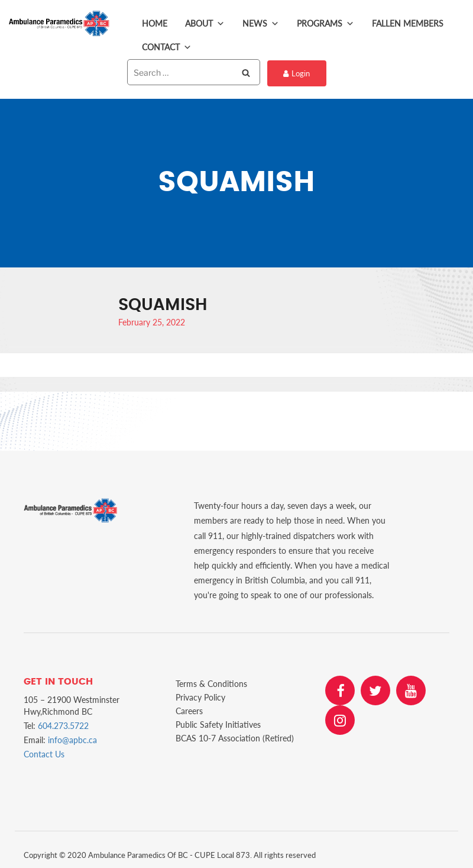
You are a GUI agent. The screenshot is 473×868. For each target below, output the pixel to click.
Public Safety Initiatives (218, 722)
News (261, 24)
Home (155, 23)
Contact (167, 47)
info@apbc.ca (72, 738)
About (205, 24)
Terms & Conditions (211, 681)
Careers (189, 709)
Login (296, 73)
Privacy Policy (200, 695)
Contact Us (44, 752)
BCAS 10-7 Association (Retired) (235, 736)
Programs (325, 24)
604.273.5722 (63, 724)
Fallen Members (408, 23)
